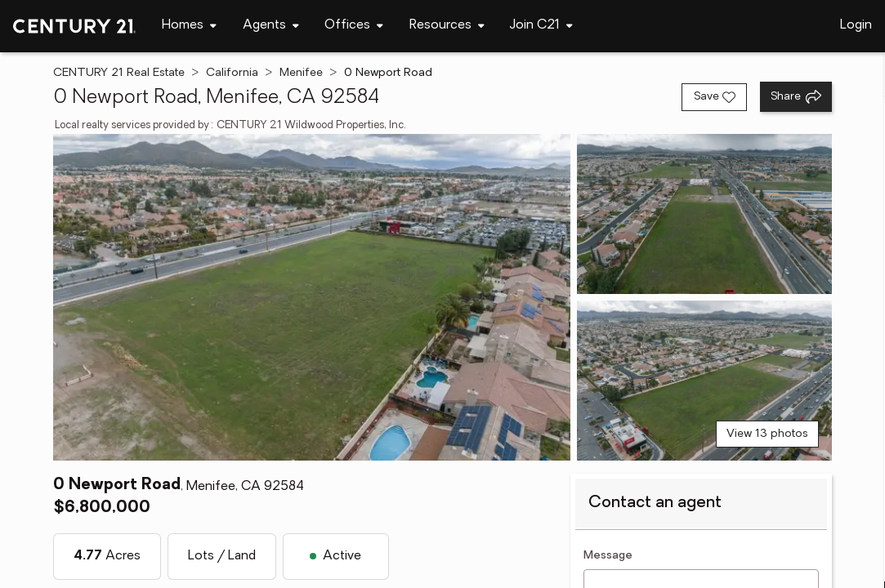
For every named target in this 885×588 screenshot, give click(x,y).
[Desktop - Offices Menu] (354, 26)
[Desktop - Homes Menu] (189, 26)
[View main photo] (312, 297)
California (232, 73)
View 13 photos (767, 434)
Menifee (301, 73)
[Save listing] (714, 97)
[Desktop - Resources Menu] (447, 26)
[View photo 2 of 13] (704, 214)
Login (856, 25)
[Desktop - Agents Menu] (271, 26)
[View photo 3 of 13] (704, 381)
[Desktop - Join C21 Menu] (541, 26)
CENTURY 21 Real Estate (119, 73)
